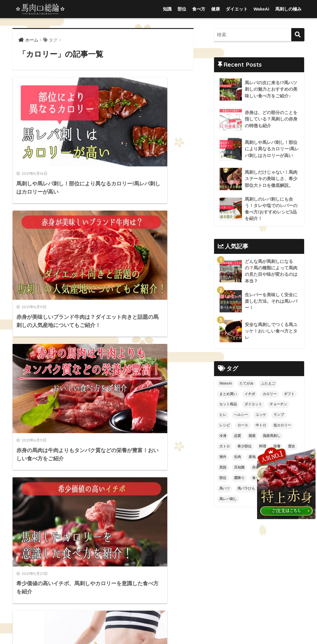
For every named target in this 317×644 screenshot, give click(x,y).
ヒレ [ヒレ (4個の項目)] (223, 416)
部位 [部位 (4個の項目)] (223, 479)
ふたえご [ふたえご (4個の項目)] (268, 384)
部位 (182, 9)
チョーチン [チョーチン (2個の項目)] (278, 405)
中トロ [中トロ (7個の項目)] (261, 426)
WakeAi (261, 9)
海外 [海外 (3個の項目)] (223, 458)
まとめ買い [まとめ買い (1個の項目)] (228, 395)
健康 (216, 9)
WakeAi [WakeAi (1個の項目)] (226, 384)
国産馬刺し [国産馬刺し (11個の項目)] (272, 437)
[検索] (298, 35)
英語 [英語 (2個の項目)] (223, 469)
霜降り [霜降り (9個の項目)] (239, 479)
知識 (167, 9)
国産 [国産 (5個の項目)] (252, 437)
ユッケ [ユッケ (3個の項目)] (261, 416)
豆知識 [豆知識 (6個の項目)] (239, 469)
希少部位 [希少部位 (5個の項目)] (244, 447)
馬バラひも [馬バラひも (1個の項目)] (246, 490)
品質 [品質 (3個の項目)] (237, 437)
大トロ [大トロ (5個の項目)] (225, 447)
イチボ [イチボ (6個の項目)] (250, 395)
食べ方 (199, 9)
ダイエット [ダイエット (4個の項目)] (253, 405)
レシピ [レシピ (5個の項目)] (225, 426)
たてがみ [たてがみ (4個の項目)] (247, 384)
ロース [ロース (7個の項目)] (243, 426)
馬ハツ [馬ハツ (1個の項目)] (225, 490)
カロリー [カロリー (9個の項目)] (270, 395)
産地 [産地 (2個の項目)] (252, 458)
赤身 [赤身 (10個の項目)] (256, 469)
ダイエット (237, 9)
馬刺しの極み (288, 9)
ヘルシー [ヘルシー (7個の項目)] (241, 416)
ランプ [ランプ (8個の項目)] (279, 416)
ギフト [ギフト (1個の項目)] (289, 395)
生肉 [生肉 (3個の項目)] (237, 458)
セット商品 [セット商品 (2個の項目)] (228, 405)
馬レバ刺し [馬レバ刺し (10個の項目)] (228, 500)
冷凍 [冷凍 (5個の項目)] (223, 437)
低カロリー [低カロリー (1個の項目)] (282, 426)
